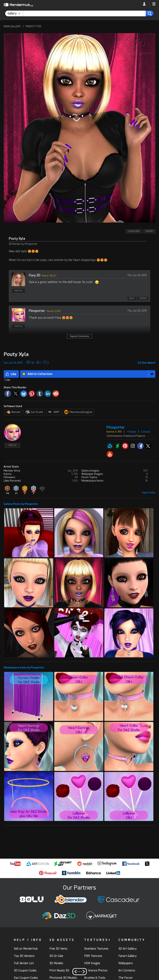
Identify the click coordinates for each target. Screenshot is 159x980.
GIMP (54, 412)
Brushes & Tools (95, 978)
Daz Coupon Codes (26, 978)
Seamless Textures (96, 949)
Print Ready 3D (59, 970)
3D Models (56, 963)
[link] (146, 4)
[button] (154, 4)
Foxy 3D (35, 275)
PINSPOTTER (33, 26)
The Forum (125, 978)
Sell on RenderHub (26, 949)
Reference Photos (96, 970)
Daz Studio (34, 412)
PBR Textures (93, 956)
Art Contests (127, 970)
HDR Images (92, 963)
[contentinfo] (15, 13)
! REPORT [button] (149, 231)
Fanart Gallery (127, 956)
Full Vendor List (24, 963)
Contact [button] (146, 432)
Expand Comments (79, 336)
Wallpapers (126, 963)
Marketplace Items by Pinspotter (24, 668)
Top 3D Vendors (24, 956)
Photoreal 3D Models (63, 978)
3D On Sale (56, 956)
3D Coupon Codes (25, 970)
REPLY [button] (132, 298)
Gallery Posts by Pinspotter (21, 504)
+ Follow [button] (131, 432)
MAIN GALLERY (12, 26)
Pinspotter (37, 311)
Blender (13, 412)
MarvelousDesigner (78, 412)
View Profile (149, 493)
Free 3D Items (58, 949)
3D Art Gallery (127, 949)
